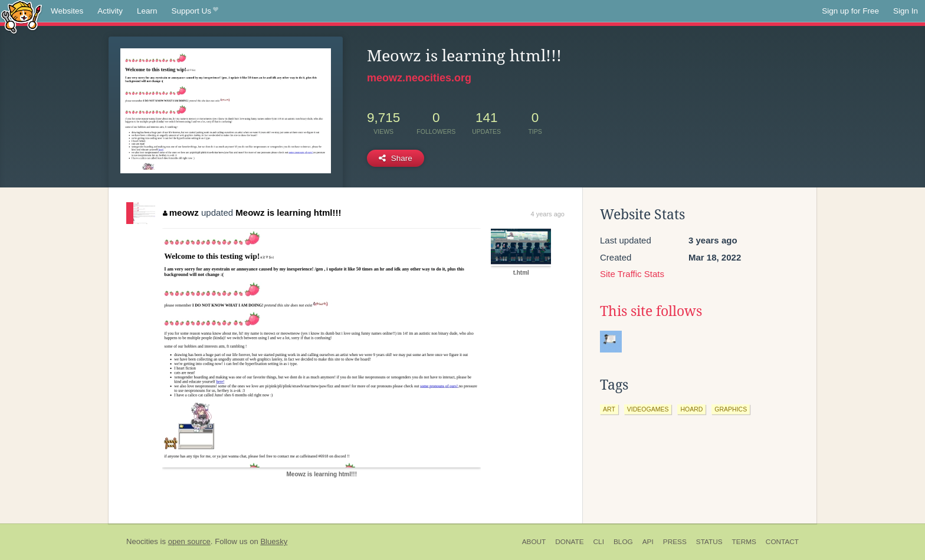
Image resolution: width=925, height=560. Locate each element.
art (609, 409)
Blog (623, 542)
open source (189, 541)
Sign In (906, 11)
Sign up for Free (850, 11)
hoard (691, 409)
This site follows (651, 311)
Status (709, 542)
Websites (67, 11)
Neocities (142, 541)
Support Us (195, 11)
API (648, 542)
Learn (147, 11)
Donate (569, 542)
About (534, 542)
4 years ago (548, 214)
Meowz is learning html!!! (288, 213)
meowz (181, 213)
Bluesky (274, 541)
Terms (744, 542)
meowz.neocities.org (419, 78)
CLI (599, 542)
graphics (731, 409)
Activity (110, 11)
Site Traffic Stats (632, 274)
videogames (648, 409)
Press (675, 542)
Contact (782, 542)
